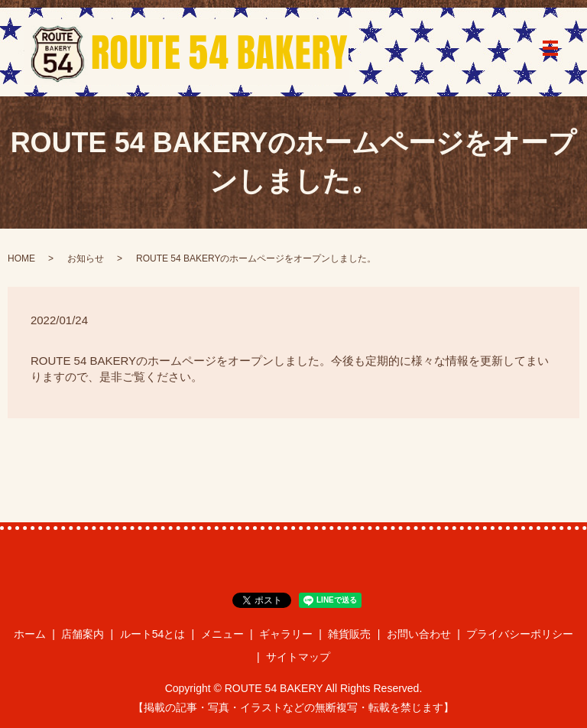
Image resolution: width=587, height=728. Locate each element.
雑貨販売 (349, 634)
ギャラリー (286, 634)
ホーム (30, 634)
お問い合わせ (419, 634)
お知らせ (86, 258)
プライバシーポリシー (520, 634)
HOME (21, 258)
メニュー (222, 634)
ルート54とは (153, 634)
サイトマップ (298, 657)
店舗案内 (83, 634)
